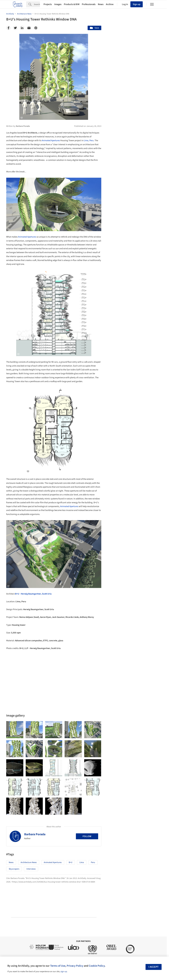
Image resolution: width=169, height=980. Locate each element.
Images (58, 4)
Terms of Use (58, 966)
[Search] (37, 4)
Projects (48, 4)
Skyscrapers (14, 869)
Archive (110, 4)
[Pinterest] (36, 28)
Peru (91, 140)
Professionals (89, 4)
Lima (86, 140)
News (101, 4)
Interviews (31, 869)
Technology (138, 752)
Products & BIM (72, 4)
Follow (87, 836)
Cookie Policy (97, 966)
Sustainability (119, 752)
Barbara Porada (35, 834)
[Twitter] (15, 28)
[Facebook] (8, 28)
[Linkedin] (22, 28)
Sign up (137, 4)
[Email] (29, 28)
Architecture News (29, 862)
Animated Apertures (51, 140)
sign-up (64, 972)
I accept (154, 967)
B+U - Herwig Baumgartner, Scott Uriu (33, 594)
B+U (71, 862)
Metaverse (118, 758)
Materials (154, 752)
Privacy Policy (75, 966)
